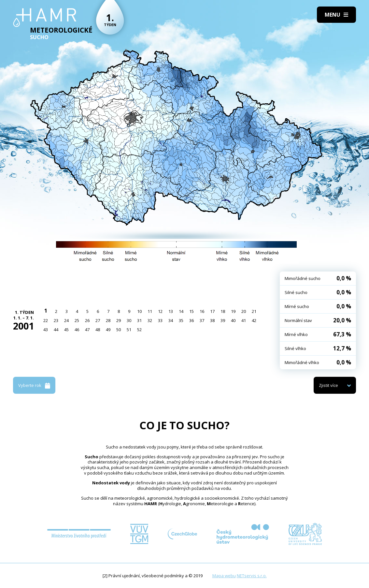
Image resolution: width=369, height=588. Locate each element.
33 (160, 320)
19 (233, 311)
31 (139, 320)
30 (129, 320)
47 (87, 330)
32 (150, 320)
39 (223, 320)
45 (66, 330)
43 (46, 330)
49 (108, 330)
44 (56, 330)
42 (254, 320)
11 (150, 311)
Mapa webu (224, 576)
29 (119, 320)
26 (87, 320)
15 (192, 311)
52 (139, 330)
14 (181, 311)
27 (98, 320)
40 (233, 320)
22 (46, 320)
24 (66, 320)
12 (160, 311)
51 (129, 330)
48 (98, 330)
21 (254, 311)
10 (139, 311)
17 (212, 311)
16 (202, 311)
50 (119, 330)
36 (192, 320)
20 (244, 311)
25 (77, 320)
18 (223, 311)
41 (244, 320)
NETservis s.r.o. (252, 576)
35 (181, 320)
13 (171, 311)
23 (56, 320)
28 (108, 320)
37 (202, 320)
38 (212, 320)
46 (77, 330)
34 (171, 320)
